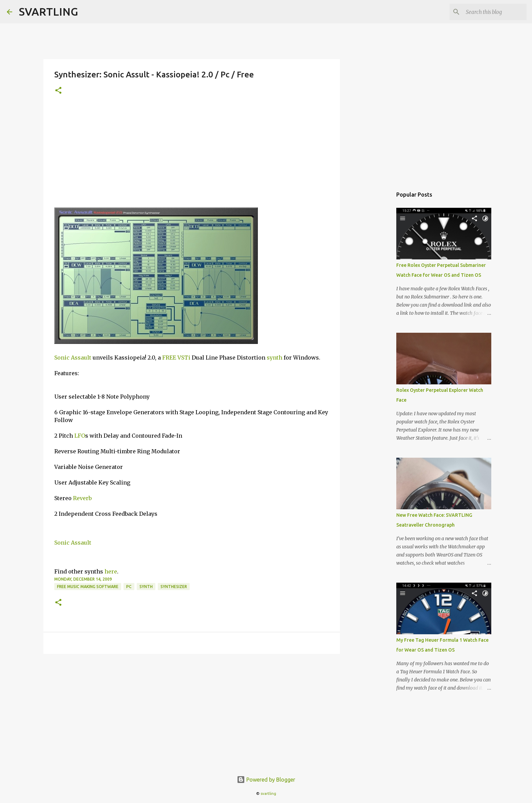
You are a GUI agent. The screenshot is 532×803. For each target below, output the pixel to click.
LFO (80, 436)
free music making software (88, 587)
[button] (58, 91)
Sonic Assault (73, 358)
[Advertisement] (192, 157)
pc (129, 587)
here (111, 571)
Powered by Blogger (266, 780)
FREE (169, 358)
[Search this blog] (491, 12)
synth (274, 358)
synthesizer (174, 587)
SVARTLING (49, 12)
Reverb (82, 498)
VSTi (184, 358)
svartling (268, 793)
